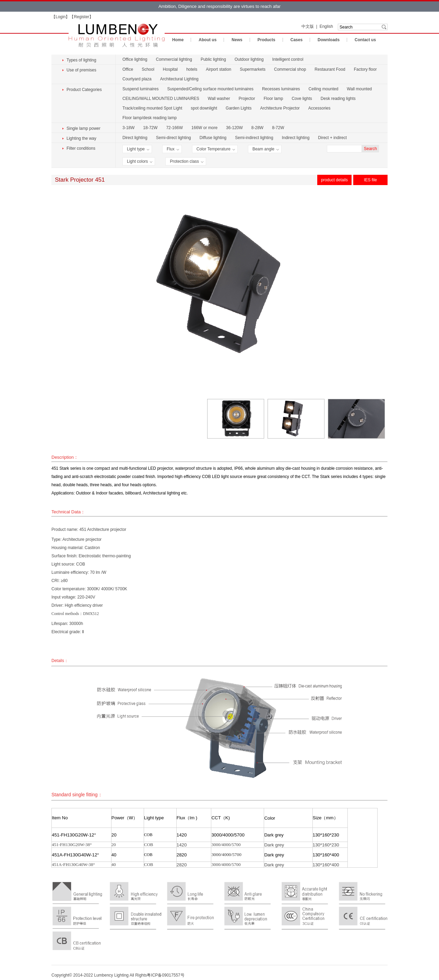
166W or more (204, 128)
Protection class (187, 161)
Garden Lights (239, 108)
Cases (296, 40)
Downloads (329, 40)
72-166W (174, 128)
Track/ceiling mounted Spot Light (152, 108)
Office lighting (135, 59)
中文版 (308, 26)
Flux (173, 149)
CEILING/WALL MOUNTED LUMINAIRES (161, 99)
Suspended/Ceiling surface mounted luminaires (210, 89)
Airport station (218, 69)
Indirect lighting (296, 138)
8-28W (257, 128)
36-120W (234, 128)
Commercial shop (290, 69)
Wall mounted (359, 89)
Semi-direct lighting (174, 138)
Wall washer (219, 99)
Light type (138, 149)
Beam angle (266, 149)
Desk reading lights (338, 99)
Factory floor (365, 69)
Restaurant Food (330, 69)
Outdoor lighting (249, 59)
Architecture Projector (280, 108)
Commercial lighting (174, 59)
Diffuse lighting (213, 138)
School (148, 69)
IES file (370, 180)
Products (266, 40)
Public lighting (213, 59)
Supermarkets (253, 69)
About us (207, 40)
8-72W (278, 128)
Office (128, 69)
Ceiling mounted (324, 89)
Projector (247, 99)
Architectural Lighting (179, 79)
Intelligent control (288, 59)
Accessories (319, 108)
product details (334, 180)
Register (81, 17)
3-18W (128, 128)
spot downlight (204, 108)
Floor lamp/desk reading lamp (150, 118)
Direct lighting (135, 138)
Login (61, 17)
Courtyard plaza (137, 79)
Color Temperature (216, 149)
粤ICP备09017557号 (165, 975)
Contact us (365, 40)
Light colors (140, 161)
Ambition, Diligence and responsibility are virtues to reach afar (219, 6)
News (237, 40)
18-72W (150, 128)
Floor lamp (274, 99)
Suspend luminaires (140, 89)
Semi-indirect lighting (254, 138)
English (326, 26)
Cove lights (302, 99)
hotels (192, 69)
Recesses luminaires (281, 89)
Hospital (170, 69)
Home (178, 40)
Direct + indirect (332, 138)
